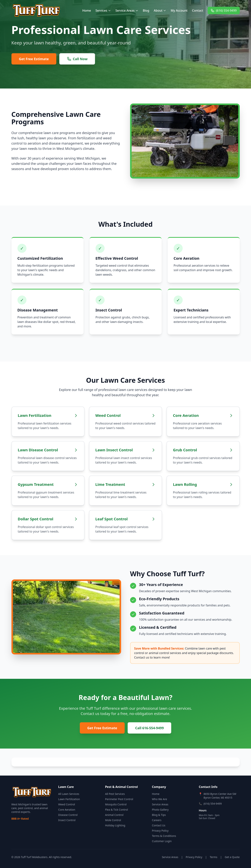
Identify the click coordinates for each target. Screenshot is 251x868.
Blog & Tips (159, 815)
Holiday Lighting (115, 825)
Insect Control (67, 820)
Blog (146, 11)
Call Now (77, 59)
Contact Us (159, 825)
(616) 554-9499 (224, 11)
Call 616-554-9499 (149, 728)
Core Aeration (67, 810)
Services (103, 11)
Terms (213, 857)
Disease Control (68, 815)
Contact (198, 11)
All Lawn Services (69, 794)
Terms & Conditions (164, 836)
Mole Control (113, 820)
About (160, 11)
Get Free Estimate (34, 59)
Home (87, 11)
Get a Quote (232, 857)
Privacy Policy (160, 831)
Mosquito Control (116, 804)
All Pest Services (115, 794)
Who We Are (159, 799)
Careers (157, 820)
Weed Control (67, 804)
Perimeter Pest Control (119, 799)
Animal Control (114, 815)
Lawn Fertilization (69, 799)
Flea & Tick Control (117, 810)
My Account (179, 11)
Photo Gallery (160, 810)
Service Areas (127, 11)
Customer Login (162, 841)
